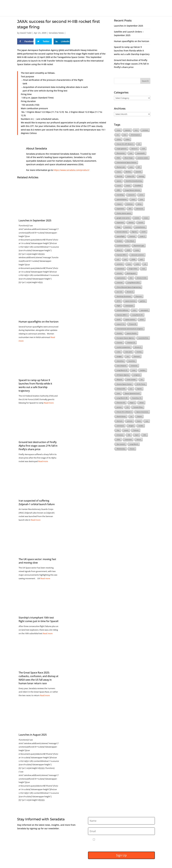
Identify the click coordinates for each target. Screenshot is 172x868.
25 (139, 144)
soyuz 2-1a (121, 324)
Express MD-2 (122, 255)
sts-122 (119, 292)
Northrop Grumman (124, 296)
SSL (129, 435)
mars (133, 199)
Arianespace (136, 135)
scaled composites (123, 347)
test (144, 269)
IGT (139, 167)
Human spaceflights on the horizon (132, 41)
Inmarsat (134, 366)
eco (136, 130)
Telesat (136, 430)
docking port (131, 273)
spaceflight (121, 236)
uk (145, 264)
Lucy (129, 264)
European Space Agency (125, 338)
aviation (120, 264)
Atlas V (119, 250)
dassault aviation (138, 255)
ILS (127, 407)
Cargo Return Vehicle (132, 190)
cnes (134, 370)
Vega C (132, 402)
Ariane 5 (130, 292)
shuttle (119, 333)
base (139, 421)
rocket (137, 218)
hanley (139, 352)
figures (134, 232)
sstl (125, 259)
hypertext (120, 222)
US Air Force (141, 384)
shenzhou (120, 361)
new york (129, 352)
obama (131, 222)
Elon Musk (130, 241)
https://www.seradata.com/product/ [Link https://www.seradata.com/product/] (71, 170)
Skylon (140, 416)
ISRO (118, 190)
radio (137, 264)
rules (119, 352)
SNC (145, 435)
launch (141, 222)
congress (137, 375)
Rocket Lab (121, 167)
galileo (143, 301)
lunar (146, 218)
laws (118, 393)
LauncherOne (143, 338)
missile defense (122, 310)
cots (134, 310)
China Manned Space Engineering (129, 287)
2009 (128, 250)
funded (119, 241)
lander (141, 426)
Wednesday (121, 449)
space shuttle (132, 333)
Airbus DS (131, 176)
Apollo (139, 389)
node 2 (142, 236)
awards (138, 172)
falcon (139, 439)
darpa (142, 402)
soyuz (119, 172)
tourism (128, 227)
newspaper (129, 306)
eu (131, 416)
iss (118, 135)
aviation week (143, 158)
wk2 (142, 259)
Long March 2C (122, 370)
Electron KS (121, 402)
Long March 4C (138, 315)
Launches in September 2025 (129, 26)
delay (139, 204)
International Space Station (127, 162)
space (119, 181)
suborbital (120, 269)
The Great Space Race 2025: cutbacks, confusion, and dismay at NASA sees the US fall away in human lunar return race (38, 678)
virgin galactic (122, 149)
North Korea (121, 416)
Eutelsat (130, 204)
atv (128, 356)
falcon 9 (134, 149)
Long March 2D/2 (134, 282)
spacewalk (141, 153)
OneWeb (138, 185)
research (131, 195)
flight (119, 306)
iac (142, 379)
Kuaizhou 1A (137, 398)
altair (142, 319)
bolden (143, 370)
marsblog (120, 195)
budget (119, 356)
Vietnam (137, 356)
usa (147, 421)
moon (128, 185)
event (126, 430)
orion (141, 195)
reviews (145, 130)
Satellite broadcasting (134, 181)
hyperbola (120, 209)
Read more (49, 403)
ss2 (118, 259)
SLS (131, 278)
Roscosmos (121, 153)
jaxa (142, 199)
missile (119, 273)
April (137, 435)
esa (125, 135)
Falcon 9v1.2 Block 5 (124, 412)
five (118, 430)
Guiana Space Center (124, 384)
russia (119, 185)
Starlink (120, 176)
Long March (134, 444)
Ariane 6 (138, 347)
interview (128, 439)
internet (120, 282)
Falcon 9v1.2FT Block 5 (125, 144)
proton (119, 407)
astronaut (120, 426)
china (119, 139)
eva (131, 153)
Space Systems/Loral (132, 393)
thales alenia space (124, 213)
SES (130, 209)
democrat (140, 209)
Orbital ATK (121, 389)
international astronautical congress (130, 329)
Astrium (120, 421)
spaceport (144, 310)
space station (130, 319)
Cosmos (120, 342)
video (128, 139)
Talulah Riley (138, 407)
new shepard (121, 366)
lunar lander (131, 379)
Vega (119, 227)
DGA (118, 158)
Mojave (119, 379)
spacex (128, 130)
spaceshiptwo (122, 199)
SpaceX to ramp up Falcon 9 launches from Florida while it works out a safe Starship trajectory (35, 385)
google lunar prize (123, 218)
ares (131, 167)
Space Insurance (142, 412)
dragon (131, 426)
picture (130, 421)
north (144, 232)
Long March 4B (122, 398)
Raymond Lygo (139, 245)
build (119, 319)
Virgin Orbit (133, 269)
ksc (131, 389)
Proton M (133, 324)
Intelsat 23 (131, 342)
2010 (119, 301)
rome (137, 250)
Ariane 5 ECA (142, 278)
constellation (140, 227)
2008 (133, 259)
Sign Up (121, 855)
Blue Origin (129, 158)
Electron (139, 296)
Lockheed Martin (123, 245)
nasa (119, 130)
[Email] (121, 831)
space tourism (130, 301)
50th (118, 439)
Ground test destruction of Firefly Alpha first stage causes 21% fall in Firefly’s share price (131, 64)
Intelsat (132, 236)
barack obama (122, 232)
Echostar (120, 435)
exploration (121, 278)
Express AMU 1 (122, 315)
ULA (144, 149)
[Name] (121, 821)
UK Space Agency (123, 375)
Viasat (132, 449)
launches (132, 361)
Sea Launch (121, 444)
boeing (141, 176)
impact (119, 204)
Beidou (128, 172)
